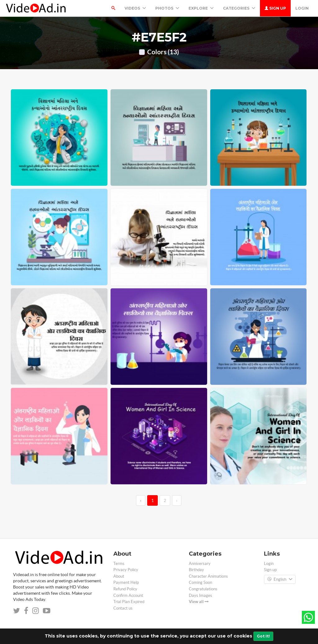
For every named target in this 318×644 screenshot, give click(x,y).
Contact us (123, 608)
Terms (119, 564)
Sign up (275, 8)
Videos (135, 8)
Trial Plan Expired (129, 602)
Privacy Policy (126, 570)
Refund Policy (125, 589)
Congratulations (203, 589)
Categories (239, 8)
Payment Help (126, 582)
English (280, 580)
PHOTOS (167, 8)
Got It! (263, 636)
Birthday (196, 570)
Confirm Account (128, 595)
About (119, 576)
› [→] (177, 500)
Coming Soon (200, 582)
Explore (201, 8)
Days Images (200, 595)
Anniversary (200, 564)
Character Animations (208, 576)
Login (302, 8)
